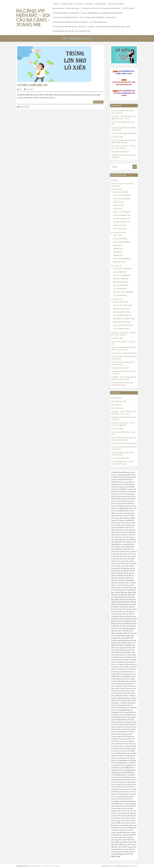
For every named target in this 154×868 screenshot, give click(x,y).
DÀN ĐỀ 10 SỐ (118, 255)
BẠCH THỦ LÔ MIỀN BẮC (122, 199)
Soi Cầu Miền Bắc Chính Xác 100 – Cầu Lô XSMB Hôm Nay (72, 31)
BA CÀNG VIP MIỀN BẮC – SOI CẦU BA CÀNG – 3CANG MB (31, 17)
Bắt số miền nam (58, 8)
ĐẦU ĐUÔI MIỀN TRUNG (122, 322)
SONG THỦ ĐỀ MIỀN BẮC (122, 259)
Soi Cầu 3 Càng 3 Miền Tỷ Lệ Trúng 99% (66, 13)
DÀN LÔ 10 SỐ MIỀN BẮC (122, 212)
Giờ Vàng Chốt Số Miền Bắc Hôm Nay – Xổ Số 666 (69, 27)
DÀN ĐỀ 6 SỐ (118, 249)
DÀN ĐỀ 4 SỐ (118, 245)
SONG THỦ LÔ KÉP (120, 225)
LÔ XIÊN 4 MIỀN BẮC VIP (122, 222)
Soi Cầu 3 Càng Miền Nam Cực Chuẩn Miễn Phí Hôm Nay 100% (101, 13)
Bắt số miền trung (72, 8)
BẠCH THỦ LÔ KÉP (120, 229)
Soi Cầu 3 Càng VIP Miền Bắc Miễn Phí (65, 17)
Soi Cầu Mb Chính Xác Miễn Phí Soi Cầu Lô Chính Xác (70, 22)
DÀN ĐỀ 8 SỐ (118, 252)
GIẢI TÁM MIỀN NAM (121, 285)
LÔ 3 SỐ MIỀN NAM (120, 289)
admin (20, 89)
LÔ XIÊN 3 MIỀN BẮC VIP (122, 219)
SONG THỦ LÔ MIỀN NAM (122, 269)
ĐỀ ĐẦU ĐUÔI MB (119, 262)
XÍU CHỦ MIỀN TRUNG (121, 329)
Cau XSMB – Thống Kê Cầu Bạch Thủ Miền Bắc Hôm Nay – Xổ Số (109, 27)
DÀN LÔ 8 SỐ (118, 209)
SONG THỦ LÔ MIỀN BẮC (122, 195)
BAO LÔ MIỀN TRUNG (121, 302)
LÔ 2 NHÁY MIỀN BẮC (121, 192)
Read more (98, 102)
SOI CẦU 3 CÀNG (128, 8)
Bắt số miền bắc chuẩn (116, 4)
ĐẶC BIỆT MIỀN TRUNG (122, 309)
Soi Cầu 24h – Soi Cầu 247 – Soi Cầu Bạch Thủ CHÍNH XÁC (101, 8)
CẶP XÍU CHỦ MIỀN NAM (122, 275)
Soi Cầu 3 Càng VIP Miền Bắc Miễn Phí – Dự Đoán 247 (97, 17)
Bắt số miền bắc (100, 4)
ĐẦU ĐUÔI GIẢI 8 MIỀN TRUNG (124, 319)
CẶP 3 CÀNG (118, 235)
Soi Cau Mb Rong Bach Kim (98, 22)
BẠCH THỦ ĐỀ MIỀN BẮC (122, 242)
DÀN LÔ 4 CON (118, 205)
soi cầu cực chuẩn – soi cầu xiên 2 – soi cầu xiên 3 (77, 4)
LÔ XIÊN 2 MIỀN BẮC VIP (32, 85)
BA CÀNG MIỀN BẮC (120, 239)
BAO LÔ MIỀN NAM (120, 272)
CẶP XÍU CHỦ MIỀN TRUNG (123, 305)
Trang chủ (56, 4)
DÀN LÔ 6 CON (118, 202)
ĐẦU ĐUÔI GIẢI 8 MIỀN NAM (123, 292)
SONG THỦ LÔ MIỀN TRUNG (123, 325)
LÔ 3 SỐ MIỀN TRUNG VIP (122, 315)
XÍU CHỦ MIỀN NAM (120, 295)
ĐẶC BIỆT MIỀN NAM (121, 279)
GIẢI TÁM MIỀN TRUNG (122, 312)
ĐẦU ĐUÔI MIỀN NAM (121, 282)
